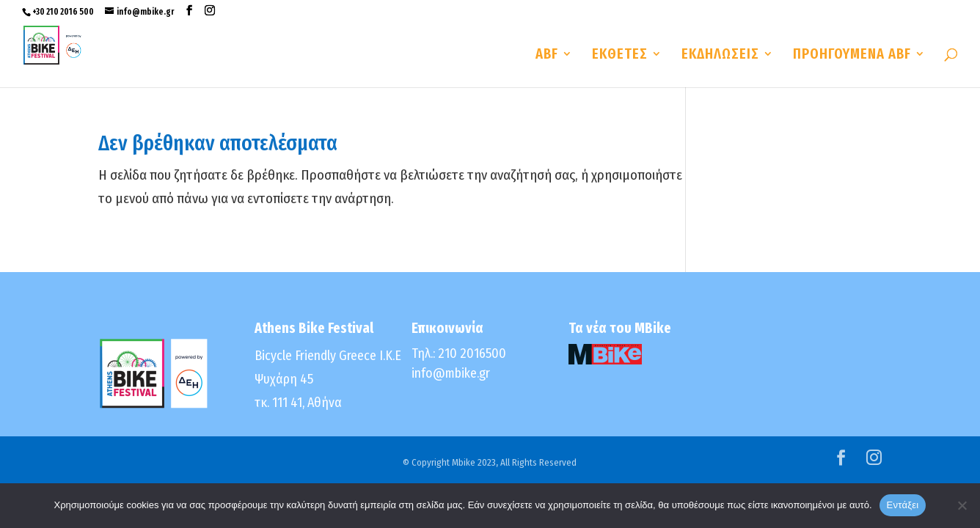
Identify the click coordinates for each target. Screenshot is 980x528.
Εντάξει (903, 505)
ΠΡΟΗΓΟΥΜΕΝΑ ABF (852, 55)
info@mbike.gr (451, 373)
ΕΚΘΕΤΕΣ (620, 55)
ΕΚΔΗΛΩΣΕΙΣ (720, 55)
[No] (962, 505)
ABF (547, 55)
